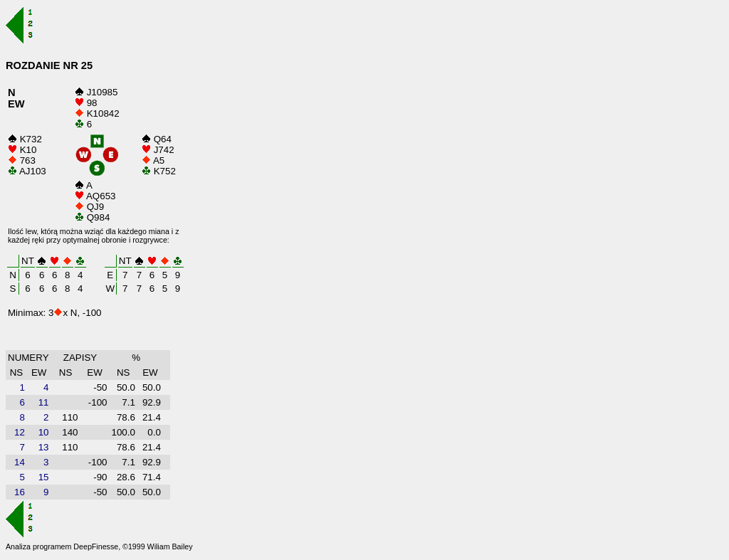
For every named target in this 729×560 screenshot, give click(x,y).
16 (20, 492)
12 (20, 432)
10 (44, 432)
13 (44, 447)
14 (20, 462)
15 (44, 477)
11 (44, 402)
